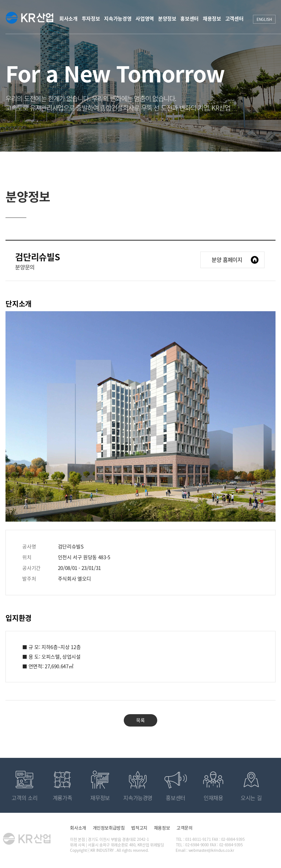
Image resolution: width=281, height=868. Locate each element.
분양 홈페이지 (227, 260)
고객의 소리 (24, 798)
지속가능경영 (118, 19)
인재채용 (213, 798)
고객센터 (234, 19)
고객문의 (185, 828)
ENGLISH (264, 19)
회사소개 (68, 19)
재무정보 (100, 798)
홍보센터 (189, 19)
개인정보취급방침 (109, 828)
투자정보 (91, 19)
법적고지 (139, 828)
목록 (140, 720)
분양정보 (167, 19)
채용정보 (212, 19)
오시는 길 (251, 798)
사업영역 (145, 19)
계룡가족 (62, 798)
